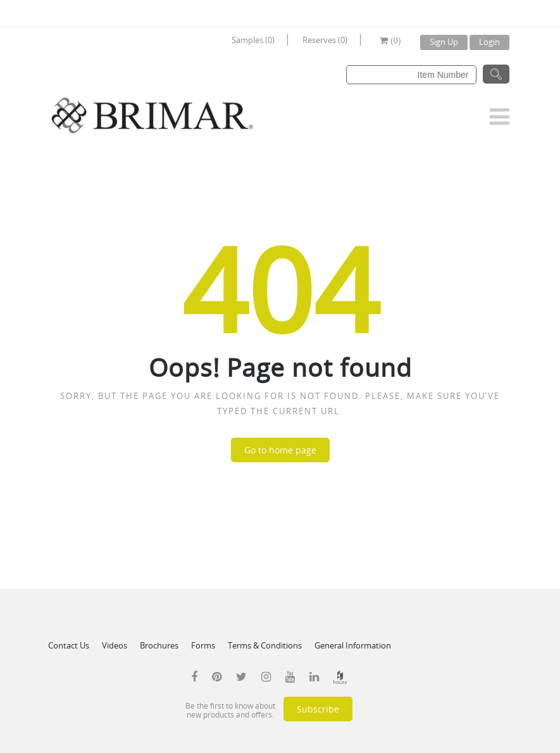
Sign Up (444, 42)
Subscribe (318, 709)
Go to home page (280, 450)
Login (489, 42)
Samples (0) (253, 40)
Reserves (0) (325, 40)
